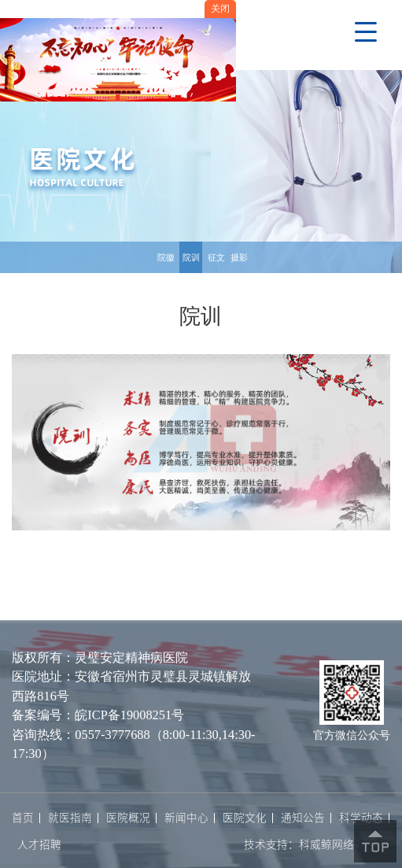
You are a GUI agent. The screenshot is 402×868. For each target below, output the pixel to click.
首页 (23, 818)
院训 (191, 257)
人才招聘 (39, 845)
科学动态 (361, 818)
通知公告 (303, 818)
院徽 (166, 257)
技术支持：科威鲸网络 (299, 844)
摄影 (239, 257)
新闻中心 (186, 818)
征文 (216, 257)
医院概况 (128, 818)
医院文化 (245, 818)
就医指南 (70, 818)
